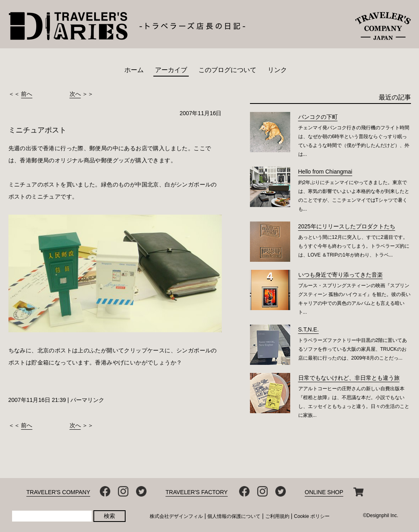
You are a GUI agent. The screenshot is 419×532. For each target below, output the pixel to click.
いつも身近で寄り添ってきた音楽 (341, 275)
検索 (109, 516)
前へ (27, 94)
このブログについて (227, 70)
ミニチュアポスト (37, 130)
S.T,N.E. (309, 329)
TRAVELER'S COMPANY (59, 492)
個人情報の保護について (234, 516)
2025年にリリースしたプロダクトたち (347, 226)
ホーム (134, 70)
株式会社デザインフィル (176, 516)
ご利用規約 (277, 516)
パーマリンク (87, 400)
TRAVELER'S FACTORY (196, 492)
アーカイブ (171, 70)
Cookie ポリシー (312, 516)
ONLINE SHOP (324, 492)
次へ (75, 94)
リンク (277, 70)
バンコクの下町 (318, 117)
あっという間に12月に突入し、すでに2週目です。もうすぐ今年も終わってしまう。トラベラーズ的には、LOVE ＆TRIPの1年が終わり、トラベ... (354, 246)
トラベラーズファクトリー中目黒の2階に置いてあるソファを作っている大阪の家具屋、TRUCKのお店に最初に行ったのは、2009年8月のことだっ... (353, 349)
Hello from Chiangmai (325, 172)
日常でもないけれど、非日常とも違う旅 (349, 378)
